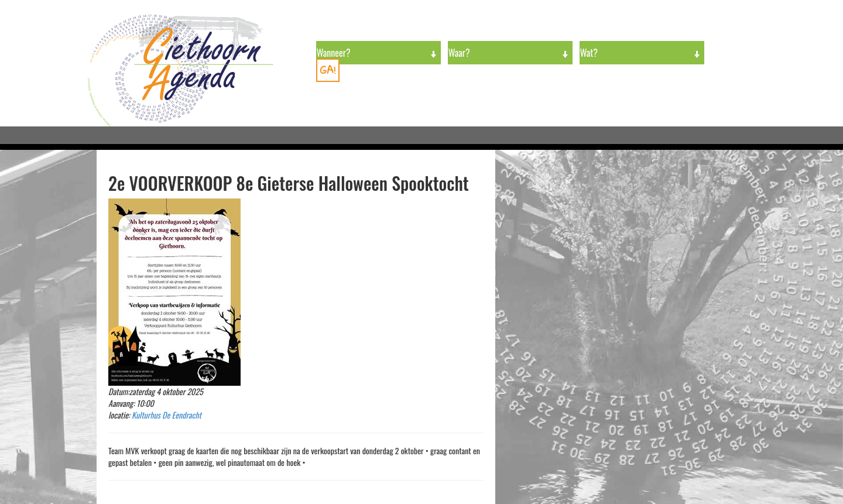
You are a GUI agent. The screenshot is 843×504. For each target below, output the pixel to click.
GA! (328, 70)
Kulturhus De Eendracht (167, 415)
